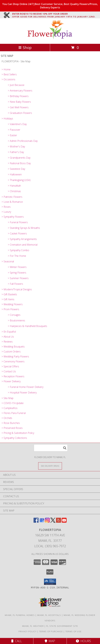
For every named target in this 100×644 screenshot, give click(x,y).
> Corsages (14, 315)
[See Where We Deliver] (50, 466)
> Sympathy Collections (14, 438)
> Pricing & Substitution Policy (18, 433)
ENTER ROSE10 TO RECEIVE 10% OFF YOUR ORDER (54, 14)
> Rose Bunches (11, 423)
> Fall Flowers (15, 284)
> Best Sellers (9, 74)
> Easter (12, 135)
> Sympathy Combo (18, 250)
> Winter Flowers (17, 267)
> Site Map (7, 398)
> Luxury (6, 212)
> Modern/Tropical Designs (17, 289)
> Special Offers (10, 366)
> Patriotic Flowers (12, 197)
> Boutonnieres (16, 320)
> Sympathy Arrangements (22, 239)
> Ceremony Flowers (13, 361)
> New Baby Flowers (19, 102)
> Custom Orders (11, 352)
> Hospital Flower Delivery (22, 393)
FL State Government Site (62, 626)
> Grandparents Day (19, 158)
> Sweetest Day (16, 169)
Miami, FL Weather (33, 626)
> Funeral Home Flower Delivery (26, 387)
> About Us (8, 337)
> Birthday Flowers (18, 96)
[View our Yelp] (59, 522)
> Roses (6, 207)
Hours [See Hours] (83, 641)
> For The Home (17, 256)
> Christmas (14, 191)
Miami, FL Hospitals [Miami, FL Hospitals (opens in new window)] (49, 615)
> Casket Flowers (17, 233)
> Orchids (7, 418)
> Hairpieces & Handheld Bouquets (27, 326)
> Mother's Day (16, 146)
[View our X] (53, 522)
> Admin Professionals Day (23, 141)
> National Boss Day (19, 163)
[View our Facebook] (36, 522)
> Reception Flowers (13, 376)
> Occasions (8, 79)
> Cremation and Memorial (23, 245)
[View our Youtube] (64, 522)
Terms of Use (73, 631)
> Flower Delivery (11, 381)
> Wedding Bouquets (13, 347)
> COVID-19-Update (13, 403)
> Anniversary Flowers (20, 91)
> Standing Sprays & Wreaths (24, 228)
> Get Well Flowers (18, 107)
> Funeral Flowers (18, 222)
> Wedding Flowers (12, 304)
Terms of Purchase (51, 631)
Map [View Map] (50, 641)
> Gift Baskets (9, 294)
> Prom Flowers (10, 309)
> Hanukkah (14, 186)
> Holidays (7, 119)
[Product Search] (51, 448)
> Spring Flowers (17, 273)
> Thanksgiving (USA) (19, 180)
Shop (25, 47)
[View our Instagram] (47, 522)
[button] (50, 582)
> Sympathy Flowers (13, 217)
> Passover (14, 130)
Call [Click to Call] (17, 641)
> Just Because (16, 85)
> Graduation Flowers (20, 113)
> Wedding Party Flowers (15, 356)
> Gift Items (8, 299)
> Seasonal (8, 261)
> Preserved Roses (12, 428)
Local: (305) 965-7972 (50, 546)
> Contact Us (9, 371)
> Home (6, 69)
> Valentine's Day (17, 124)
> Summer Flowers (18, 278)
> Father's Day (16, 152)
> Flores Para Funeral (14, 413)
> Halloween (15, 174)
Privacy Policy (28, 631)
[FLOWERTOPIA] (50, 39)
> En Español (9, 332)
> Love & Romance (12, 202)
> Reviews (7, 342)
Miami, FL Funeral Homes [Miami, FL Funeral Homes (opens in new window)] (20, 615)
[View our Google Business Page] (42, 522)
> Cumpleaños (10, 408)
